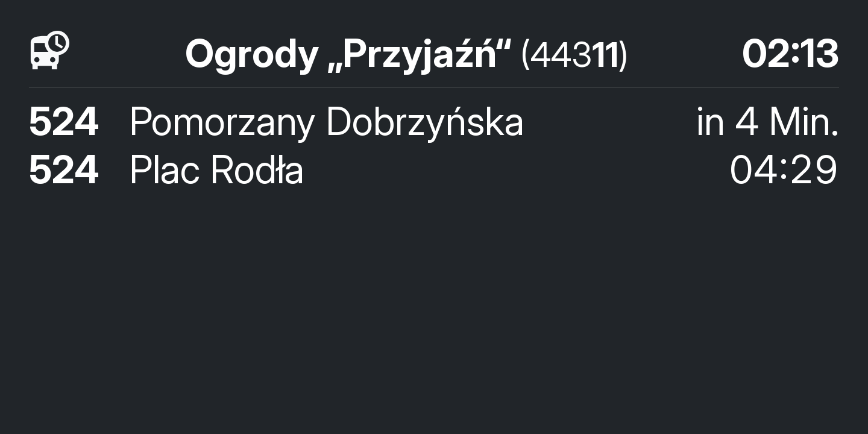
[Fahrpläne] (50, 51)
